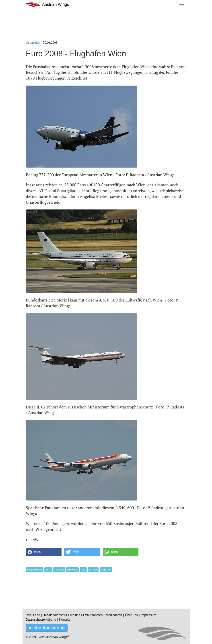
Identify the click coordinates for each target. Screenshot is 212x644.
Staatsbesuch (35, 570)
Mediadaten (114, 615)
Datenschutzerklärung (41, 619)
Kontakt (64, 619)
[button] (44, 552)
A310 (48, 570)
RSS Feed (33, 615)
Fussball (59, 570)
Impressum (149, 615)
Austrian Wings (47, 5)
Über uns (131, 615)
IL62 (83, 570)
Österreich (33, 42)
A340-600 (72, 570)
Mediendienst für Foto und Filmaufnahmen (73, 615)
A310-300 (106, 570)
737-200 (93, 570)
